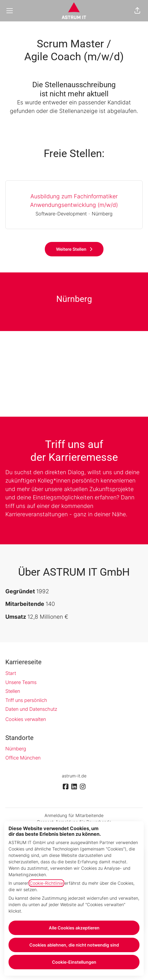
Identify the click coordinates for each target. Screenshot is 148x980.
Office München (23, 758)
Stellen (13, 691)
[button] (137, 11)
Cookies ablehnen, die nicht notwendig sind (74, 945)
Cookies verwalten (26, 719)
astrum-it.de (74, 776)
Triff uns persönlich (26, 700)
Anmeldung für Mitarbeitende (74, 815)
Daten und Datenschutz (31, 709)
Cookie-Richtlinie (46, 883)
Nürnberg (16, 749)
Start (11, 673)
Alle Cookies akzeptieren (74, 928)
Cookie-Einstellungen (74, 962)
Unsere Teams (21, 682)
